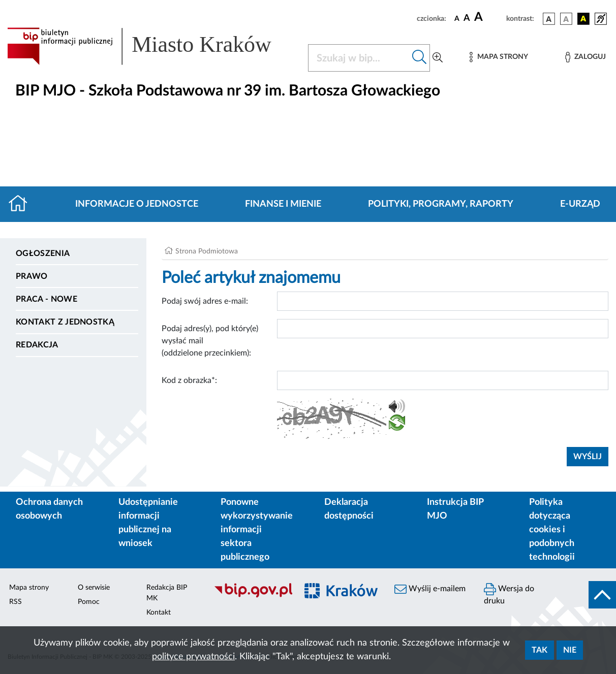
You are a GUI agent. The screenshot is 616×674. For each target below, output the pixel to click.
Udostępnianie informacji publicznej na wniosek (148, 523)
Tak (540, 650)
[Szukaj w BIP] (359, 58)
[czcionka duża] (489, 17)
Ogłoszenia (43, 253)
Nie (570, 650)
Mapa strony (29, 588)
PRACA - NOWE (47, 299)
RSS (16, 602)
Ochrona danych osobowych (49, 509)
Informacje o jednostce (137, 204)
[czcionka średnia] (467, 19)
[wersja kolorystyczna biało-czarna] (566, 19)
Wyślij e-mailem (430, 589)
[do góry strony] (602, 595)
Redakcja (37, 345)
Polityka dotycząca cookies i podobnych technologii (552, 530)
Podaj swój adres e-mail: (205, 301)
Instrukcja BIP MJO (455, 509)
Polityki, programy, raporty (441, 204)
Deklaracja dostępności (349, 509)
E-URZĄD (580, 204)
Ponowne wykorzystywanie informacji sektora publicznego (257, 530)
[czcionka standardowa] (457, 18)
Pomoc (89, 602)
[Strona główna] (22, 204)
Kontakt (159, 613)
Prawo (32, 276)
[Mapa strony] (499, 57)
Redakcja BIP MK (167, 593)
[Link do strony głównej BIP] (151, 46)
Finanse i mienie (283, 204)
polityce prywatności (193, 657)
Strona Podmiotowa (207, 251)
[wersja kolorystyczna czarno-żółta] (583, 19)
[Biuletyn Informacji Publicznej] (250, 596)
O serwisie (94, 588)
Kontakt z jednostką (65, 322)
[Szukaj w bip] (420, 58)
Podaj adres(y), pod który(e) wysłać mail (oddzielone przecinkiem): (210, 341)
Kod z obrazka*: (189, 380)
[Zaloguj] (586, 57)
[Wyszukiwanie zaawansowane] (438, 58)
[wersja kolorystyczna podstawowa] (549, 19)
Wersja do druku (509, 594)
